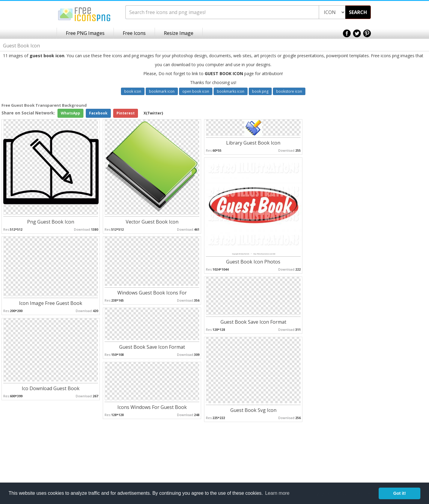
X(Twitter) (153, 113)
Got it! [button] (400, 493)
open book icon (196, 91)
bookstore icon (289, 91)
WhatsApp (70, 113)
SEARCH (358, 12)
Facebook (98, 113)
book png (260, 91)
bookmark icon (162, 91)
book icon (133, 91)
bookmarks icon (231, 91)
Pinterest (126, 113)
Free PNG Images (85, 33)
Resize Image (179, 33)
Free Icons (134, 33)
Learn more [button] (277, 493)
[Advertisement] (405, 197)
